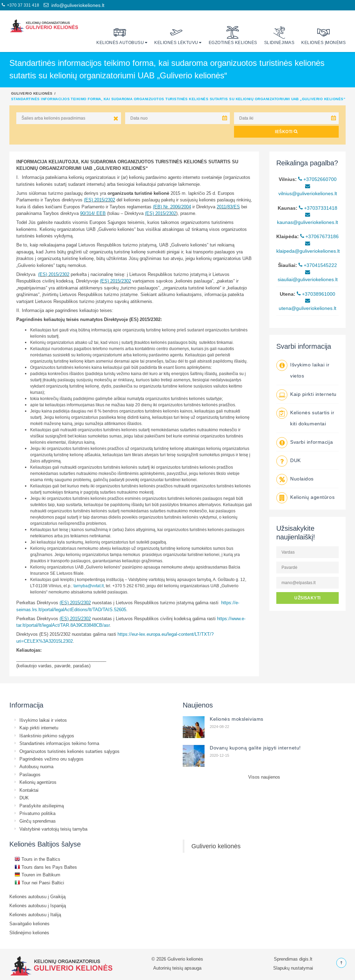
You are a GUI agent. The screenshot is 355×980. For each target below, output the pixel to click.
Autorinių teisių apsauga (177, 968)
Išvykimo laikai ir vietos (43, 720)
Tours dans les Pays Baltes (46, 867)
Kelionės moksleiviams (237, 719)
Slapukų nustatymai (293, 968)
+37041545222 (318, 265)
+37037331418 (318, 208)
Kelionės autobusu (120, 36)
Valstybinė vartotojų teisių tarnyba (53, 829)
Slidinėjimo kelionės (29, 933)
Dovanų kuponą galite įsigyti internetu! (255, 748)
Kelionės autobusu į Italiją (35, 914)
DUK (296, 460)
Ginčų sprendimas (38, 821)
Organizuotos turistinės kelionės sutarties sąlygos (70, 751)
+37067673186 (319, 236)
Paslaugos (30, 774)
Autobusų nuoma (36, 766)
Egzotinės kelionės (233, 36)
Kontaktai (29, 790)
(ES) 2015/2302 (99, 200)
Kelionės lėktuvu (176, 36)
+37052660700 (317, 179)
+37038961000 (316, 294)
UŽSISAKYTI (308, 598)
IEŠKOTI (286, 132)
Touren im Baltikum (37, 875)
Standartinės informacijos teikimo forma (59, 743)
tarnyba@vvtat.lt (89, 586)
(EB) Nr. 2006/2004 (172, 207)
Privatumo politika (37, 813)
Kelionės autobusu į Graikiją (37, 896)
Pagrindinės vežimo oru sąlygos (51, 759)
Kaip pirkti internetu (313, 394)
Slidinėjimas (279, 36)
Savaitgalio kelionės (29, 923)
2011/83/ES (228, 207)
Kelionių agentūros (312, 497)
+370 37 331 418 (20, 5)
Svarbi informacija (311, 442)
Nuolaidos (302, 479)
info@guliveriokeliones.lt (74, 5)
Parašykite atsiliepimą (42, 806)
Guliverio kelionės (32, 93)
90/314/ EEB (93, 213)
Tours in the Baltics (37, 859)
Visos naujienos (264, 777)
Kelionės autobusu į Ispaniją (38, 905)
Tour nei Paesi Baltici (39, 883)
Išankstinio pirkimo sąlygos (47, 736)
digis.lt (306, 959)
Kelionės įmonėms (323, 36)
